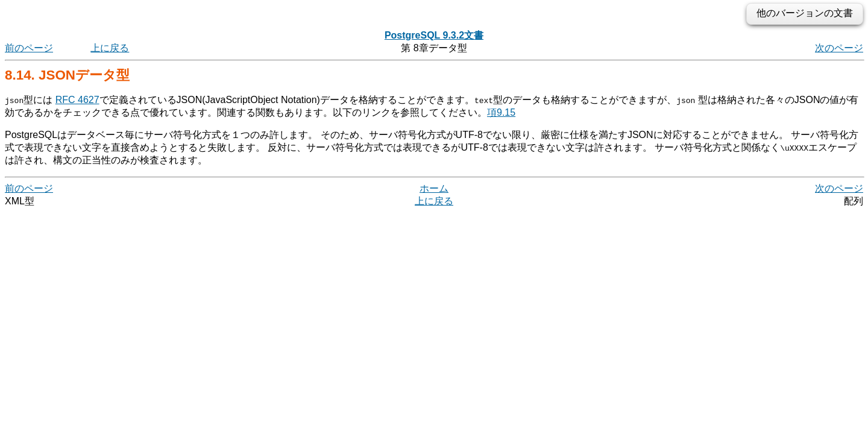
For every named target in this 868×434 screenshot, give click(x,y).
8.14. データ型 (67, 75)
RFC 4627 (77, 100)
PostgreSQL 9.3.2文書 (434, 35)
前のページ (29, 48)
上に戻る (110, 48)
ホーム (434, 188)
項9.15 (501, 112)
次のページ (839, 48)
